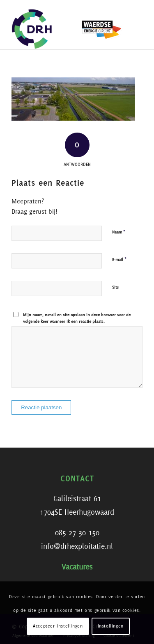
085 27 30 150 (77, 533)
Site (115, 287)
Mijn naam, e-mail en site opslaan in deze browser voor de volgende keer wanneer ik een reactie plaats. (77, 318)
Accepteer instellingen (58, 626)
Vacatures (77, 567)
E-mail (120, 260)
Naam (119, 232)
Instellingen (111, 626)
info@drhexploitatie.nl (77, 547)
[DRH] (64, 25)
